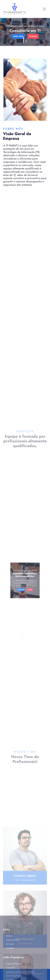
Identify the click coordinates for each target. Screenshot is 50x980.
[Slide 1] (24, 40)
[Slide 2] (25, 41)
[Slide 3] (26, 41)
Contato (28, 586)
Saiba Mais (23, 586)
